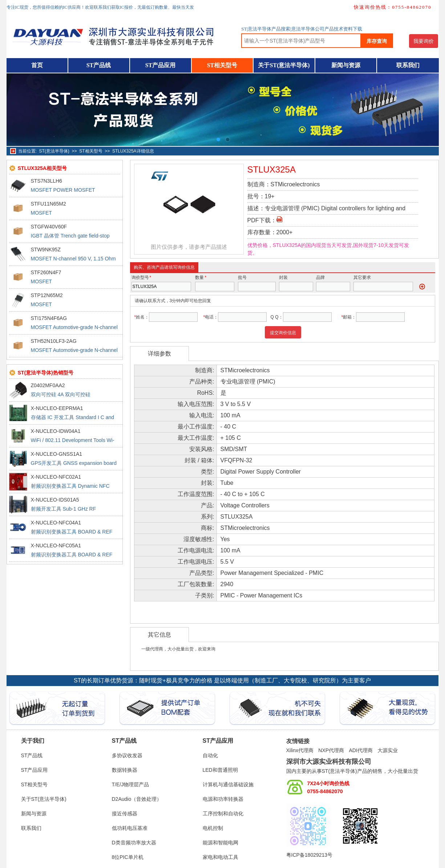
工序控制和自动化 (223, 814)
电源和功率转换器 (223, 799)
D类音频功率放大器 (134, 843)
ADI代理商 (361, 750)
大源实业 (388, 750)
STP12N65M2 (47, 295)
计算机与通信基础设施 (228, 784)
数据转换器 (125, 770)
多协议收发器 (127, 755)
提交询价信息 (283, 333)
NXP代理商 (331, 750)
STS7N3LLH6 (46, 181)
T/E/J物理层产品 (131, 784)
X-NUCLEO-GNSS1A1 (57, 454)
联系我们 (408, 65)
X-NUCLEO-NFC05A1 (56, 545)
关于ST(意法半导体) (284, 65)
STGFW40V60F (49, 227)
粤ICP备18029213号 (310, 855)
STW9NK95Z (46, 250)
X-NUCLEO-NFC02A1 (56, 477)
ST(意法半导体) (54, 151)
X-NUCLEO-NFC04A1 (56, 523)
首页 (37, 65)
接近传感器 (125, 814)
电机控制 (213, 828)
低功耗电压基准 (130, 828)
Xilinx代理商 (300, 750)
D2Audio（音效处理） (137, 799)
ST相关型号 (222, 65)
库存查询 (377, 41)
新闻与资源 (346, 65)
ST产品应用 (161, 65)
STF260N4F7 (46, 272)
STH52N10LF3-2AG (54, 341)
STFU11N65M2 (48, 204)
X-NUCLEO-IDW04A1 (56, 431)
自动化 (210, 755)
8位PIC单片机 (128, 857)
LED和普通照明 (220, 770)
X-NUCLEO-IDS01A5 (55, 500)
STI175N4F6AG (49, 318)
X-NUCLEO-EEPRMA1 (57, 408)
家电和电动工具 (221, 857)
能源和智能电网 (221, 843)
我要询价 (424, 41)
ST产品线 (99, 65)
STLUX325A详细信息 (133, 151)
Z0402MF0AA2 (48, 385)
